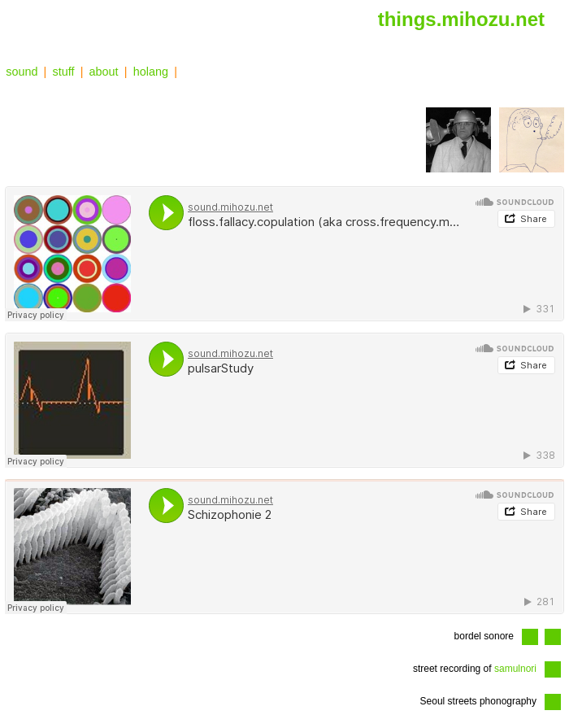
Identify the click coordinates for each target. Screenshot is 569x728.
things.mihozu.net (461, 19)
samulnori (515, 669)
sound (22, 72)
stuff (64, 72)
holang (151, 72)
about (104, 72)
